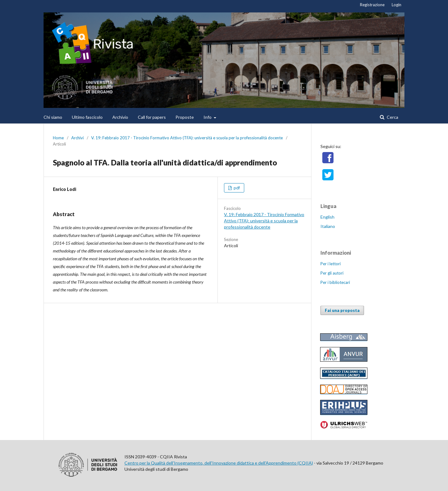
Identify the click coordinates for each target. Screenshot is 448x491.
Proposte (185, 117)
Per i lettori (331, 264)
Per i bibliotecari (335, 282)
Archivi (77, 138)
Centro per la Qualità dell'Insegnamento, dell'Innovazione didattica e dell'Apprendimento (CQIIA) (219, 463)
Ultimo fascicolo (87, 117)
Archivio (120, 117)
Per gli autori (332, 273)
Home (58, 138)
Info (208, 117)
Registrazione (372, 5)
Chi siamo (53, 117)
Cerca (392, 117)
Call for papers (152, 117)
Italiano (328, 226)
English (327, 217)
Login (397, 5)
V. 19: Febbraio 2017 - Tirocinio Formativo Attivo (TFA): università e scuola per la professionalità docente (187, 138)
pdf (236, 188)
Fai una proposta (342, 310)
